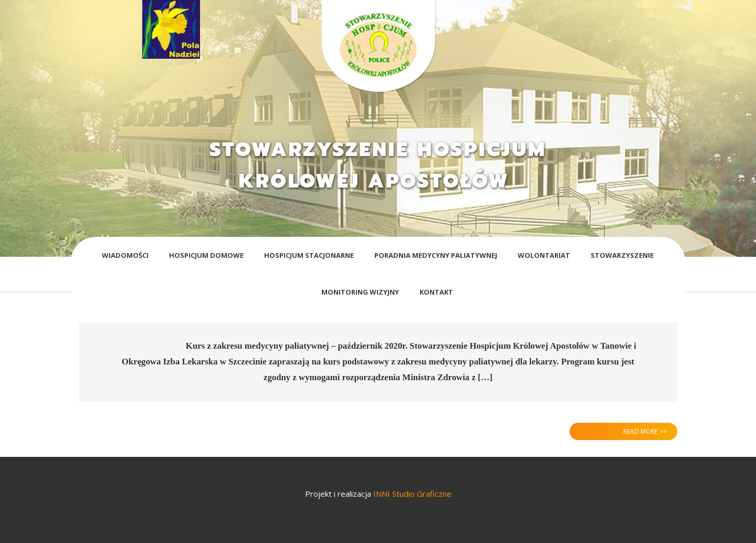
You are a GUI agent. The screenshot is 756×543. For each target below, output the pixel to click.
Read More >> (645, 431)
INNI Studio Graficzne (412, 494)
